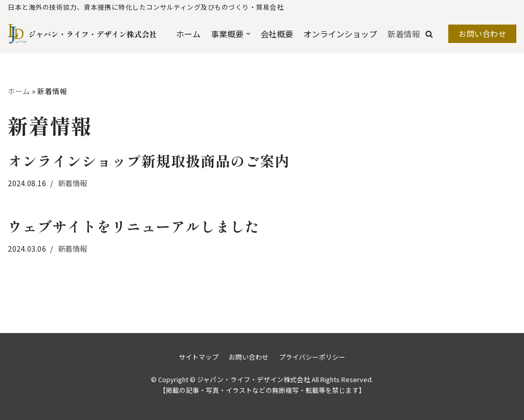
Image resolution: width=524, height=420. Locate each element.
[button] (429, 34)
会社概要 (277, 34)
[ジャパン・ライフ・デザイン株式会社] (58, 34)
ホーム (188, 34)
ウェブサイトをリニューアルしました (134, 226)
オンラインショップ (340, 34)
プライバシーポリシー (312, 357)
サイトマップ (199, 357)
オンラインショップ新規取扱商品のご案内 (149, 161)
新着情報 (404, 34)
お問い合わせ (482, 34)
